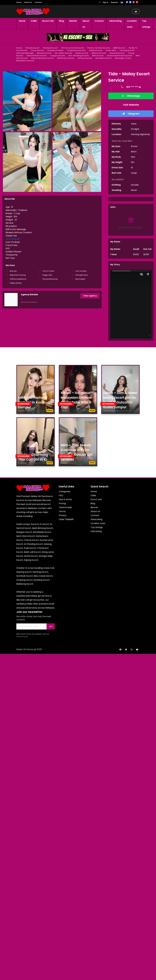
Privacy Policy (22, 636)
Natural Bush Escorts (37, 56)
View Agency (90, 296)
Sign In (105, 2)
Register (114, 2)
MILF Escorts (98, 56)
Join (51, 626)
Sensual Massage (25, 53)
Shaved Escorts (117, 53)
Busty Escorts (82, 53)
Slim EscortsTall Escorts (73, 48)
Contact (38, 2)
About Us (28, 2)
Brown (134, 146)
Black (134, 152)
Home (19, 2)
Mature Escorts (99, 53)
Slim (133, 157)
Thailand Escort (50, 48)
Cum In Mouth (13, 239)
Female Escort (32, 48)
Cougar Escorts (58, 56)
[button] (100, 2)
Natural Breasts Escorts (43, 58)
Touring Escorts (127, 50)
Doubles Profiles (56, 50)
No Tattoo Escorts (64, 53)
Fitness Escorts (85, 58)
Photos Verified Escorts (99, 48)
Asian (134, 124)
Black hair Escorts (66, 58)
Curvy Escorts (37, 50)
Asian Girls (111, 50)
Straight (135, 129)
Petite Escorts (96, 50)
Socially (135, 185)
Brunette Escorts (104, 58)
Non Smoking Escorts (79, 56)
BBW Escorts (119, 48)
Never (134, 190)
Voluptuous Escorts (76, 50)
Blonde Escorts (44, 53)
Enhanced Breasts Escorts (120, 56)
